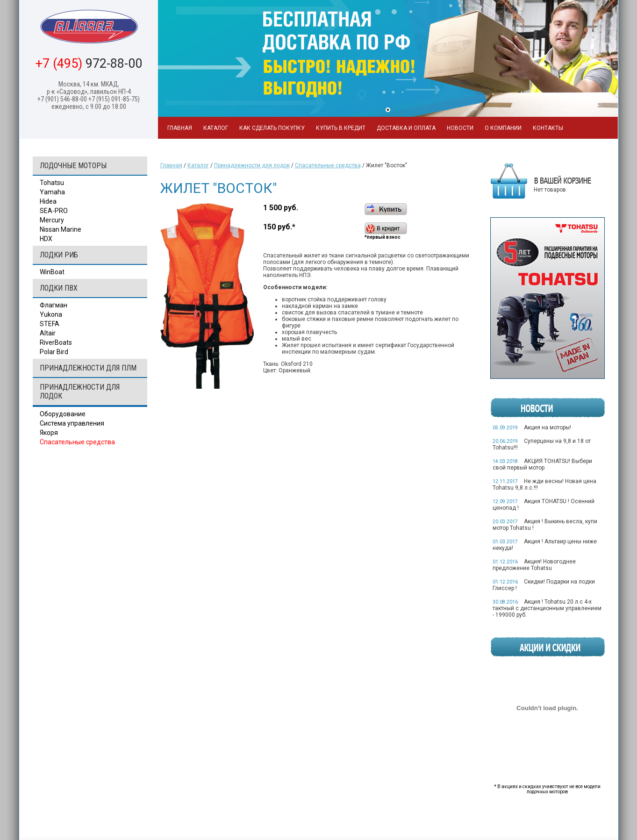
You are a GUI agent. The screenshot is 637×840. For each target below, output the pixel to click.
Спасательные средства (77, 442)
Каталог (216, 128)
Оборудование (63, 414)
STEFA (50, 324)
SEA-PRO (54, 211)
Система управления (72, 423)
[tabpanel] (388, 58)
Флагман (54, 305)
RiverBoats (56, 342)
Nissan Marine (61, 229)
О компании (503, 128)
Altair (48, 333)
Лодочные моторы (73, 166)
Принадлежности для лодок (80, 392)
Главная (180, 128)
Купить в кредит (341, 128)
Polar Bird (54, 352)
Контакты (548, 128)
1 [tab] (388, 110)
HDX (46, 239)
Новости (460, 128)
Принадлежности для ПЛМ (88, 368)
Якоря (49, 433)
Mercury (52, 220)
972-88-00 (89, 64)
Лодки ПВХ (59, 288)
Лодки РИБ (59, 255)
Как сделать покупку (272, 128)
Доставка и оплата (406, 128)
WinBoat (52, 272)
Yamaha (52, 192)
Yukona (51, 314)
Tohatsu (52, 183)
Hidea (48, 201)
